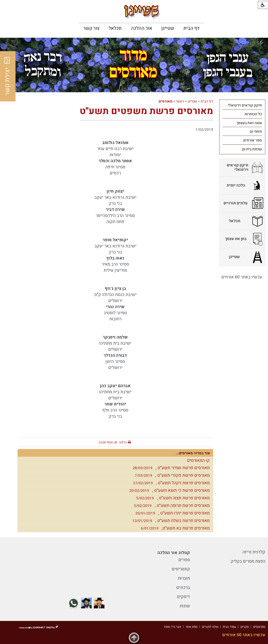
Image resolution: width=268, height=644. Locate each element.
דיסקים (183, 597)
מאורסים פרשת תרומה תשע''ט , (171, 506)
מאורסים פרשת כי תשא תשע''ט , (168, 490)
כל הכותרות (253, 114)
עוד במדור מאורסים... (193, 453)
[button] (7, 6)
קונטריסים (181, 569)
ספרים (184, 560)
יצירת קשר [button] (7, 76)
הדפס (123, 442)
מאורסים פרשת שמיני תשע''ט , (170, 468)
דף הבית (191, 28)
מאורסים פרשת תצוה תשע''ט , (172, 498)
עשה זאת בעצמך (249, 123)
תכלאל (115, 28)
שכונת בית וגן (252, 149)
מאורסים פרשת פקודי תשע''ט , (171, 475)
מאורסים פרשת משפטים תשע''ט (146, 111)
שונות (185, 606)
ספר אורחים (253, 140)
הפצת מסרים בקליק (248, 561)
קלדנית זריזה (254, 552)
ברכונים (183, 588)
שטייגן (168, 28)
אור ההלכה (142, 28)
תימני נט (256, 132)
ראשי (180, 101)
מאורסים (166, 101)
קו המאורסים (198, 460)
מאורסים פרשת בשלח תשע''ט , (170, 521)
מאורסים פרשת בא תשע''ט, (174, 528)
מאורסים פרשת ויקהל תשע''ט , (170, 483)
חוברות (184, 578)
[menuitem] (191, 28)
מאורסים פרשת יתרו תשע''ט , (171, 513)
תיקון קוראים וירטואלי (245, 105)
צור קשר (91, 28)
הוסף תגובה (106, 442)
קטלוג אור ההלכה (174, 553)
